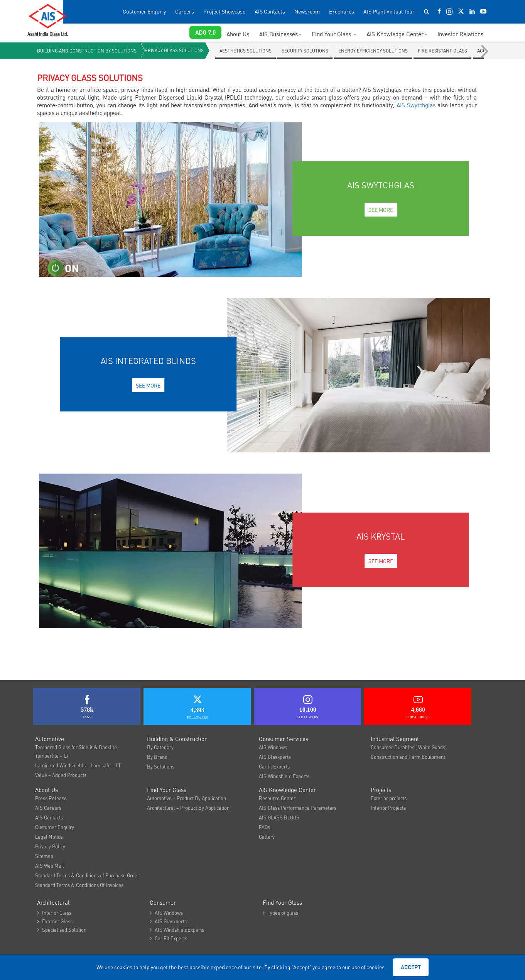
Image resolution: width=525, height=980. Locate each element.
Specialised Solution (62, 930)
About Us (238, 34)
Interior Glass (54, 913)
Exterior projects (389, 798)
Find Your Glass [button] (334, 34)
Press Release (51, 798)
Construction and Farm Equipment (408, 757)
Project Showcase (224, 11)
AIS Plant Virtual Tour (389, 11)
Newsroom (307, 11)
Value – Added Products (61, 775)
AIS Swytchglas (416, 105)
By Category (160, 747)
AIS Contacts (270, 11)
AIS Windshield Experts (284, 776)
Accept (411, 967)
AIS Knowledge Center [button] (397, 34)
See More (381, 210)
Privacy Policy (50, 846)
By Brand (157, 757)
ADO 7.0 (205, 32)
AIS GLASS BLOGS (279, 817)
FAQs (264, 827)
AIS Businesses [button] (280, 34)
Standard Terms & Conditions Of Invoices (79, 885)
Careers (185, 11)
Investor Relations (460, 34)
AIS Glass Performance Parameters (298, 808)
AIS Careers (48, 808)
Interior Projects (388, 808)
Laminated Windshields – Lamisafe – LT (78, 765)
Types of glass (280, 913)
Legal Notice (49, 837)
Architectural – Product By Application (188, 808)
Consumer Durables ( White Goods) (409, 747)
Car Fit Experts (168, 938)
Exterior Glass (55, 921)
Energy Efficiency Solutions (373, 51)
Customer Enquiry (144, 11)
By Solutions (161, 766)
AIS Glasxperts (275, 757)
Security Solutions (305, 51)
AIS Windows (273, 747)
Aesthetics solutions (246, 51)
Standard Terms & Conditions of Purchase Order (87, 875)
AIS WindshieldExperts (177, 930)
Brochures (342, 11)
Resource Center (277, 798)
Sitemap (44, 856)
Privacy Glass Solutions (175, 50)
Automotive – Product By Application (187, 798)
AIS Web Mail (50, 866)
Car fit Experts (274, 766)
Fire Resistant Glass (443, 51)
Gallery (267, 837)
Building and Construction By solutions (87, 51)
